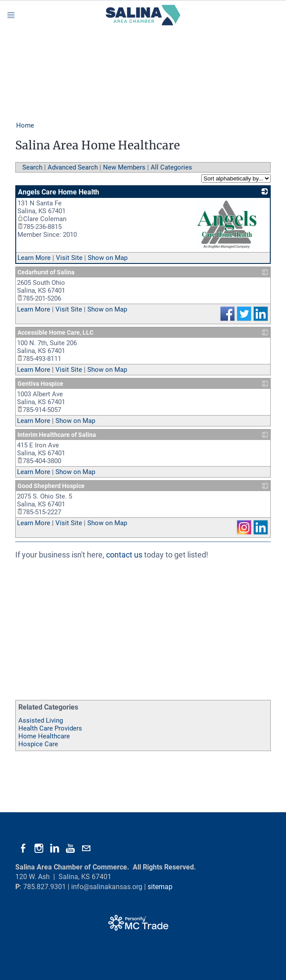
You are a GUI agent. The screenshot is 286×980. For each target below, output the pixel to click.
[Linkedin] (55, 848)
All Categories (171, 167)
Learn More (34, 258)
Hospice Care (38, 744)
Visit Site (69, 258)
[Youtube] (70, 848)
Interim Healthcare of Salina (57, 435)
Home (25, 125)
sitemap (160, 887)
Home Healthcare (44, 736)
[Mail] (86, 848)
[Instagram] (39, 848)
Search (32, 167)
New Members (124, 167)
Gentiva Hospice (40, 384)
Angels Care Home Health (59, 192)
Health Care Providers (50, 728)
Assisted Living (41, 720)
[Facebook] (23, 848)
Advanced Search (73, 167)
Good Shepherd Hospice (51, 486)
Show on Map (108, 258)
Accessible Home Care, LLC (55, 332)
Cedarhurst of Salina (46, 272)
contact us (124, 555)
